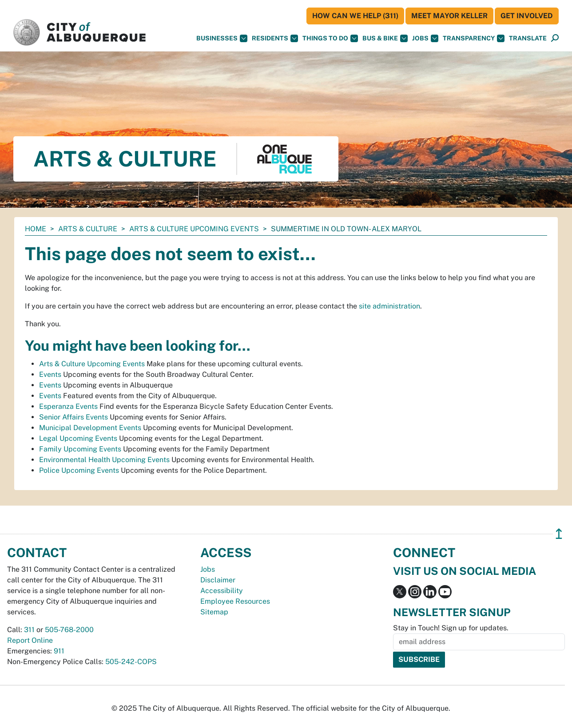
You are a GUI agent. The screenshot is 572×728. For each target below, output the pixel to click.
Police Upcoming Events (79, 470)
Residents (275, 38)
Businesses (222, 38)
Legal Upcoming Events (78, 438)
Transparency (474, 38)
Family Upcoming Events (80, 449)
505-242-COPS (131, 662)
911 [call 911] (59, 651)
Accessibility (222, 591)
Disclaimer (218, 580)
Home (36, 229)
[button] (528, 38)
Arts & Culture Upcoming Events (194, 229)
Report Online (30, 640)
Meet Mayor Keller (449, 16)
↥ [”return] (559, 534)
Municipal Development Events (90, 428)
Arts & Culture (88, 229)
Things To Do (330, 38)
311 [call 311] (29, 630)
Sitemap (214, 612)
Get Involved (527, 16)
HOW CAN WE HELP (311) (355, 16)
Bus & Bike (385, 38)
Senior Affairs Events (73, 417)
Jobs (425, 38)
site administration (389, 306)
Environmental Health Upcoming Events (104, 460)
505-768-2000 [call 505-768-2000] (69, 630)
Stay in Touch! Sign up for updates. (451, 628)
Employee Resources (235, 601)
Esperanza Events (68, 406)
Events (50, 374)
